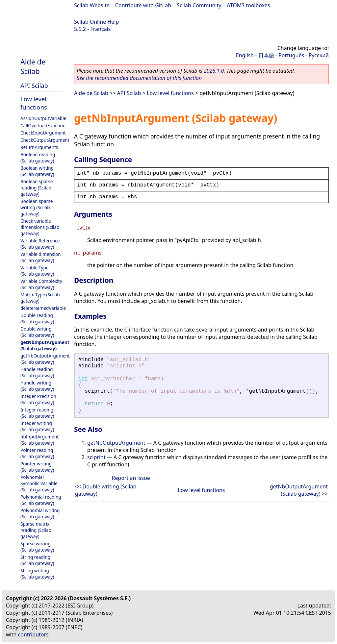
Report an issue (131, 478)
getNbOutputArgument (116, 443)
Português (291, 55)
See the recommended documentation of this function (139, 78)
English (245, 55)
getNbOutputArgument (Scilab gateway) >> (299, 490)
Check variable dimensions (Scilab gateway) (40, 227)
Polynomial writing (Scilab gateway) (40, 513)
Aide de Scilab (33, 66)
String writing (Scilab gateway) (37, 574)
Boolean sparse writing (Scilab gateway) (37, 207)
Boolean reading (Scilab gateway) (38, 158)
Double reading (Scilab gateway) (37, 318)
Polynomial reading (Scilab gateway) (41, 500)
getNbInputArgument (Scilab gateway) (45, 345)
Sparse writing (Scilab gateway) (37, 547)
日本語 (266, 55)
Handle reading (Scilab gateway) (37, 372)
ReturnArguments (39, 147)
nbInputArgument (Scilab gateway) (39, 440)
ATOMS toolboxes (249, 5)
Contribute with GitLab (143, 5)
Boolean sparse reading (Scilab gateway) (37, 188)
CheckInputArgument (43, 133)
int (83, 379)
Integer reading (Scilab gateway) (37, 413)
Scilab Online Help (96, 22)
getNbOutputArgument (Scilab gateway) (45, 359)
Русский (319, 55)
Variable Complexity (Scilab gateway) (41, 284)
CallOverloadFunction (43, 125)
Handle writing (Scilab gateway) (37, 386)
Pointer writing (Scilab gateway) (37, 467)
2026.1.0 (214, 71)
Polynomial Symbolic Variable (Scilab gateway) (39, 483)
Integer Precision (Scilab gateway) (38, 399)
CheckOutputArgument (45, 140)
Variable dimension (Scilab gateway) (41, 257)
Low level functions (34, 103)
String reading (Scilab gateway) (37, 560)
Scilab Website (92, 5)
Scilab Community (199, 5)
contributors (33, 634)
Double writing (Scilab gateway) (37, 332)
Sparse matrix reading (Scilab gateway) (36, 530)
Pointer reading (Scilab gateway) (37, 453)
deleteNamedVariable (43, 308)
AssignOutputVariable (43, 118)
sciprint (96, 457)
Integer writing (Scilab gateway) (37, 426)
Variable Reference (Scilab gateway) (40, 244)
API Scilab (34, 85)
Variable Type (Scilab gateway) (37, 271)
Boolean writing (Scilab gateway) (37, 171)
